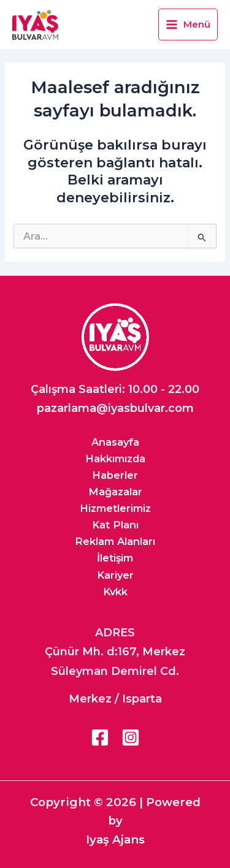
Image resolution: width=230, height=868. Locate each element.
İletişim (115, 558)
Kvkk (115, 592)
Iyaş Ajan (112, 839)
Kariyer (115, 575)
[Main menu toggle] (188, 25)
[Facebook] (100, 737)
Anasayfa (115, 442)
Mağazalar (115, 492)
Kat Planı (115, 525)
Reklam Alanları (115, 541)
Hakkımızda (115, 459)
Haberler (115, 475)
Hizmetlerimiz (115, 508)
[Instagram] (131, 737)
